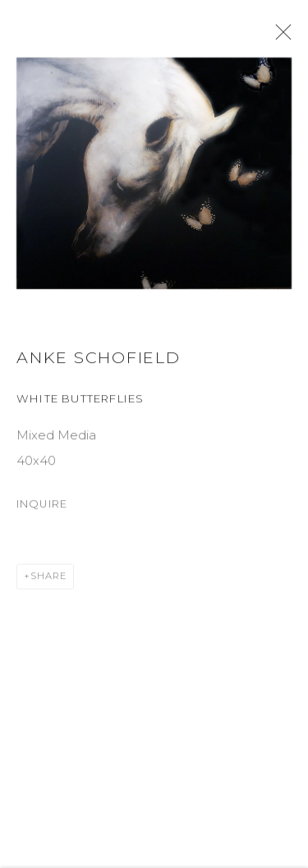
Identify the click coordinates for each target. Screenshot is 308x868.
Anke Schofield (99, 363)
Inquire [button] (42, 510)
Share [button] (48, 581)
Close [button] (283, 37)
